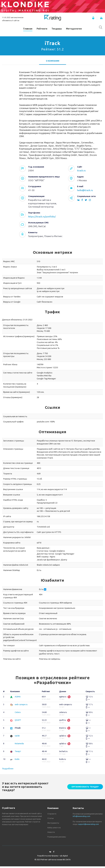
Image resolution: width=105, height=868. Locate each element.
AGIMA (18, 698)
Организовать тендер (85, 788)
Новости (51, 834)
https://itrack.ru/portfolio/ (42, 218)
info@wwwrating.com (81, 818)
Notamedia (19, 745)
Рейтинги (42, 29)
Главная (28, 29)
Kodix (17, 761)
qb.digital (64, 857)
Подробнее (8, 770)
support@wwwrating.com (88, 826)
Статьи (51, 820)
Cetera (18, 714)
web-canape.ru (21, 706)
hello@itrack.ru (85, 192)
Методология (74, 29)
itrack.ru (81, 172)
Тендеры (57, 29)
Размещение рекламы (57, 838)
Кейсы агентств (54, 829)
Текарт (18, 753)
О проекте (52, 815)
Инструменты (53, 825)
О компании (53, 63)
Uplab (17, 737)
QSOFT (18, 722)
